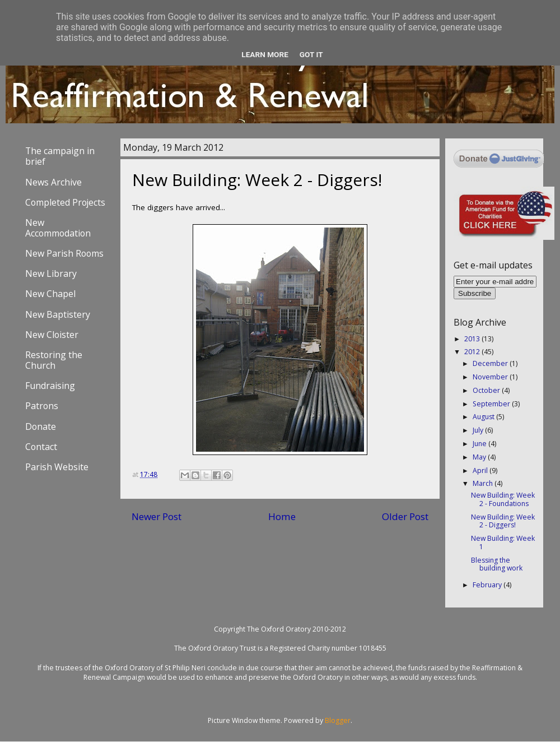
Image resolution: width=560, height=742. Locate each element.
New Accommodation (58, 228)
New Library (51, 273)
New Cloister (52, 335)
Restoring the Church (54, 360)
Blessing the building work (497, 564)
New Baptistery (58, 314)
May (480, 457)
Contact (41, 447)
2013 (473, 339)
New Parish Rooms (64, 253)
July (479, 430)
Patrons (42, 406)
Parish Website (57, 467)
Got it (311, 54)
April (481, 470)
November (491, 377)
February (488, 585)
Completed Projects (65, 202)
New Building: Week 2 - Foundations (503, 499)
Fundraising (50, 386)
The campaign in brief (60, 156)
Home (282, 516)
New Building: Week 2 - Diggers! (503, 521)
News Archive (53, 182)
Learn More (265, 54)
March (484, 483)
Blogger (338, 720)
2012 (473, 352)
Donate (41, 426)
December (491, 363)
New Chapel (50, 294)
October (487, 390)
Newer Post (157, 516)
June (480, 444)
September (492, 404)
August (484, 417)
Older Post (405, 516)
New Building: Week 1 (503, 542)
